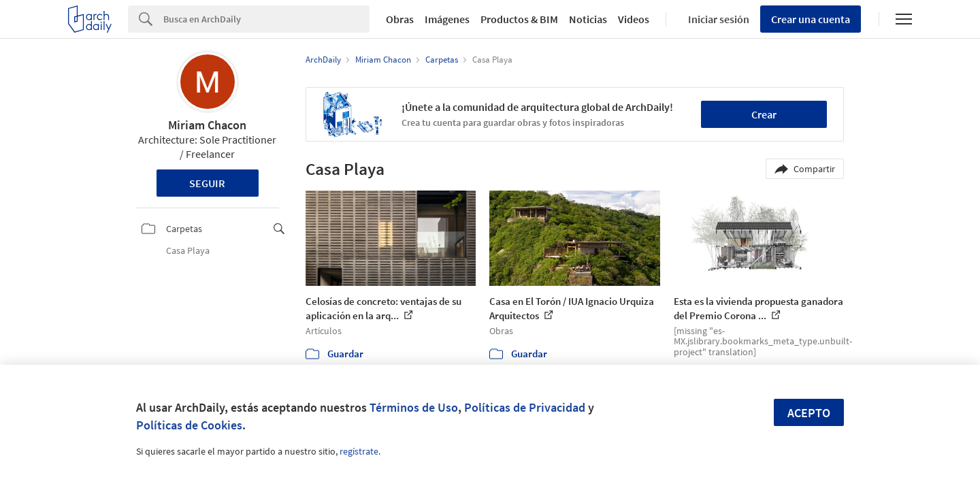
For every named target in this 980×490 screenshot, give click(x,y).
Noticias (588, 19)
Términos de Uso (414, 407)
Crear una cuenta (811, 19)
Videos (634, 19)
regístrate (359, 451)
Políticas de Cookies (189, 425)
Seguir (207, 183)
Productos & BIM (519, 19)
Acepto (809, 413)
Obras (400, 19)
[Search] (266, 19)
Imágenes (447, 19)
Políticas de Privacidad (525, 407)
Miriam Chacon (207, 125)
